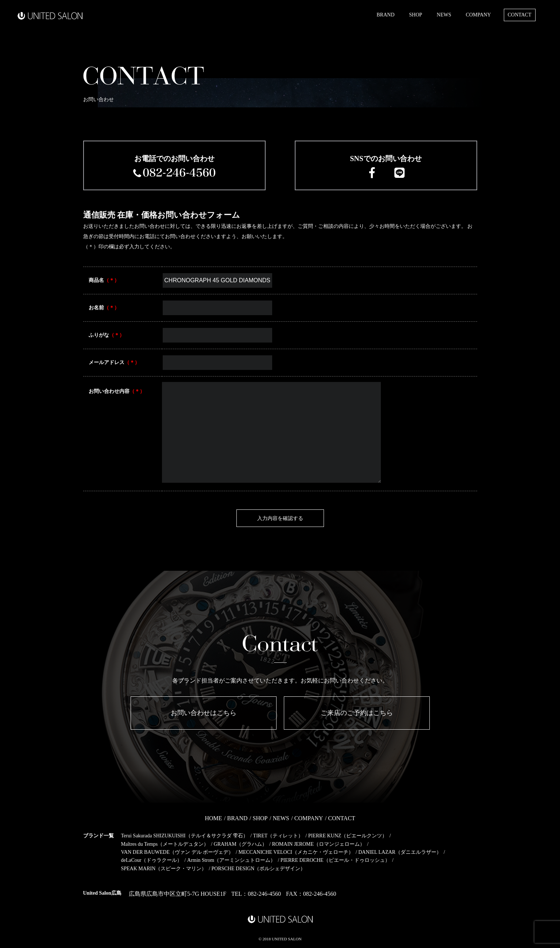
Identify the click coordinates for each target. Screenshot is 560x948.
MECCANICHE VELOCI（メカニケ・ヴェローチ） (296, 852)
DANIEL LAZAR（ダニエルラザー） (400, 852)
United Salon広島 (102, 893)
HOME (213, 818)
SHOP (416, 15)
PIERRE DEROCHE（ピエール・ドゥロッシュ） (335, 860)
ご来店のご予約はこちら (357, 713)
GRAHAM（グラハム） (240, 844)
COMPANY (478, 15)
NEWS (444, 15)
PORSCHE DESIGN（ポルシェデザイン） (259, 869)
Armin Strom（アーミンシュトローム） (231, 860)
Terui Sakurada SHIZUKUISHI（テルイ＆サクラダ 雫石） (185, 836)
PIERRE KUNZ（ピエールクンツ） (348, 836)
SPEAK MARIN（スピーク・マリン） (164, 869)
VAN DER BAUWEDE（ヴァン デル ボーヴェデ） (177, 852)
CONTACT (520, 15)
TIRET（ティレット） (278, 836)
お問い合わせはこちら (204, 713)
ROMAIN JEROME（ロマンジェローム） (318, 844)
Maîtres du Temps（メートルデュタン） (165, 844)
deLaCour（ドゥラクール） (152, 860)
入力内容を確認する (280, 518)
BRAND (385, 15)
